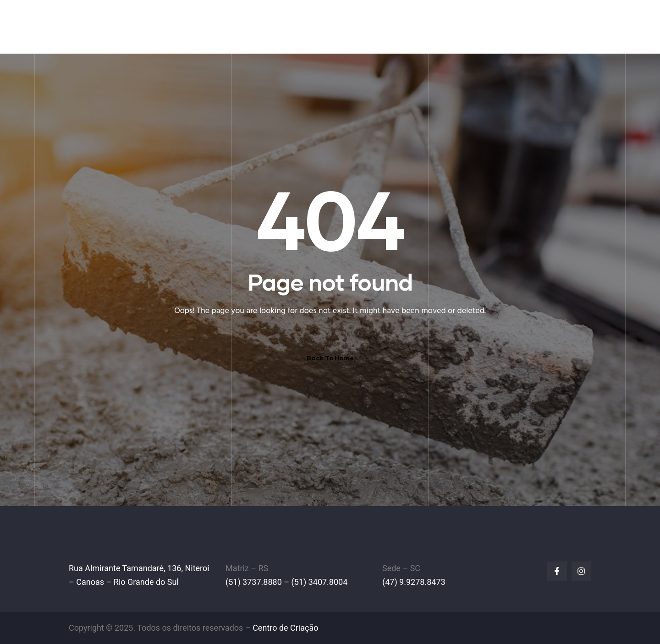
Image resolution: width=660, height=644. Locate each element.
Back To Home (330, 358)
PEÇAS (421, 26)
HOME (252, 26)
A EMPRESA (298, 26)
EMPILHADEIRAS (364, 26)
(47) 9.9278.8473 (414, 582)
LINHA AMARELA (478, 26)
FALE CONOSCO (553, 26)
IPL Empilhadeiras (133, 21)
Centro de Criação (285, 628)
